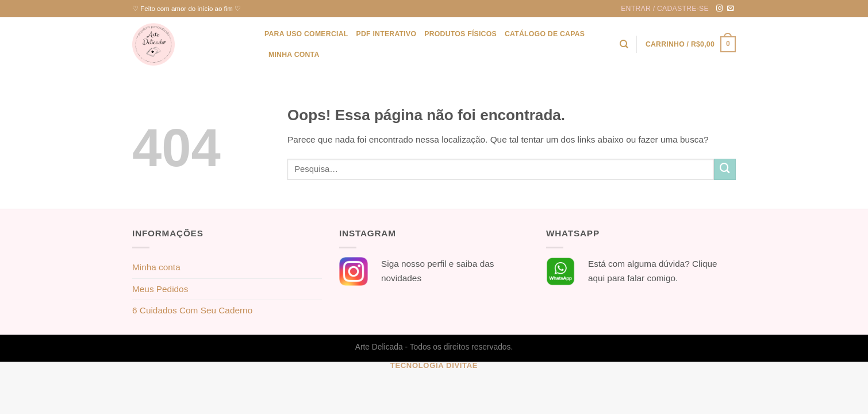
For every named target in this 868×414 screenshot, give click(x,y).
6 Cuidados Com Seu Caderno (192, 310)
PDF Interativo (386, 34)
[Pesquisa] (624, 44)
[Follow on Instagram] (720, 9)
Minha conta (294, 55)
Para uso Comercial (306, 34)
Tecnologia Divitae (434, 365)
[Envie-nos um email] (731, 9)
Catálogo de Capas (545, 34)
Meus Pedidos (160, 289)
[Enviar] (725, 170)
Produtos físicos (460, 34)
